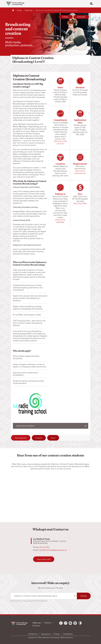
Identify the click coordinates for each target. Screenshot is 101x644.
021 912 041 (44, 547)
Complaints (68, 634)
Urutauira (36, 625)
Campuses (46, 634)
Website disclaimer (67, 637)
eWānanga (37, 623)
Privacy (57, 634)
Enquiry (84, 596)
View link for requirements (80, 172)
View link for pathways (60, 221)
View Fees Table (80, 203)
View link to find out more (60, 142)
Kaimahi (48, 623)
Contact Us (33, 634)
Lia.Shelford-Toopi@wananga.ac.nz (53, 550)
